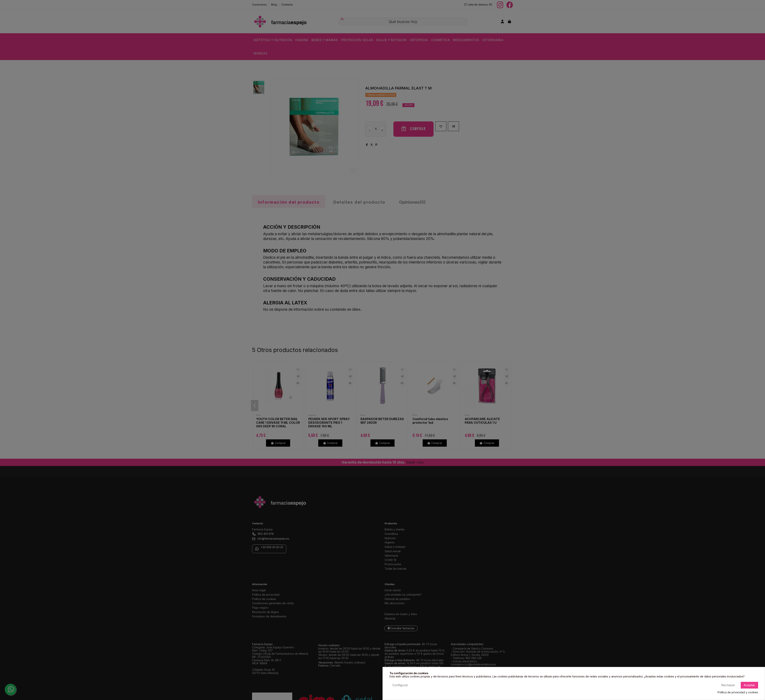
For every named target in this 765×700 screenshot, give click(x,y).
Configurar (400, 685)
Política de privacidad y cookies (738, 692)
